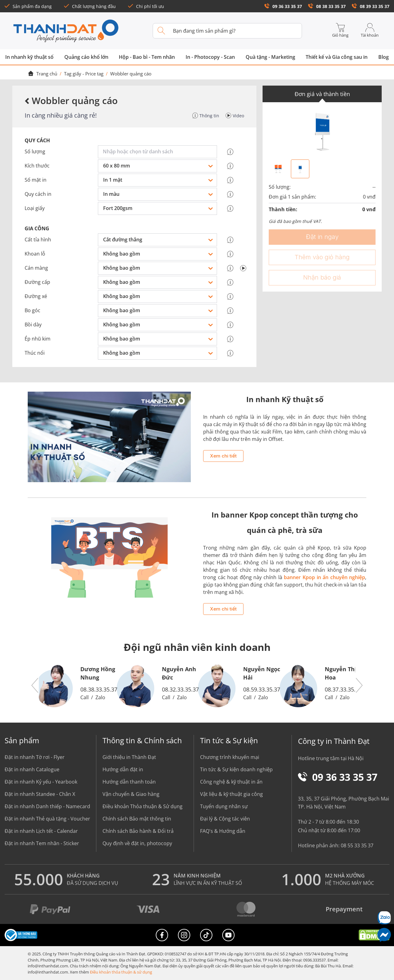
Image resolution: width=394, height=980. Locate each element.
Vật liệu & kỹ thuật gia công (231, 794)
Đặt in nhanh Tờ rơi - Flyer (35, 757)
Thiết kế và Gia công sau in (337, 57)
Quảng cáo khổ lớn (86, 57)
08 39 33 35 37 (371, 6)
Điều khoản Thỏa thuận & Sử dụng (143, 806)
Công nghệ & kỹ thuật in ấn (231, 782)
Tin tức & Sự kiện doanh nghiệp (236, 769)
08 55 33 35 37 (357, 845)
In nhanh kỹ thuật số (29, 57)
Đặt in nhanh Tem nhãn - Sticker (42, 843)
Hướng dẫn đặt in (123, 769)
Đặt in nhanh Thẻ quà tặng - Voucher (47, 819)
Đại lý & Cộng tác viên (225, 819)
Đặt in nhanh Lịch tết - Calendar (41, 831)
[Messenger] (384, 935)
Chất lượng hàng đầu (90, 6)
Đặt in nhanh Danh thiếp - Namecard (47, 806)
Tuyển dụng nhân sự (224, 806)
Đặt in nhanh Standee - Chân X (40, 794)
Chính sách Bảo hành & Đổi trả (138, 831)
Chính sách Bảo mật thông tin (137, 819)
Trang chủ (42, 74)
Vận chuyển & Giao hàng (131, 794)
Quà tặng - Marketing (270, 57)
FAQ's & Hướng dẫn (223, 831)
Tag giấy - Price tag (84, 74)
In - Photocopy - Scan (210, 57)
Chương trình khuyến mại (230, 757)
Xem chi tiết (223, 456)
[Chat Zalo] (384, 918)
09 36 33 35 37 (283, 6)
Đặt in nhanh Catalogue (32, 769)
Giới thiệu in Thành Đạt (129, 757)
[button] (35, 686)
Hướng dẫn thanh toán (129, 782)
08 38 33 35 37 (327, 6)
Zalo (100, 697)
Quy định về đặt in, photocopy (137, 843)
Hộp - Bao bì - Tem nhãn (147, 57)
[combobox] (159, 152)
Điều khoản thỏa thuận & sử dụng (121, 972)
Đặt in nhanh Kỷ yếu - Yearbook (41, 782)
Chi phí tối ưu (146, 6)
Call (84, 697)
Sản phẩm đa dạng (28, 6)
